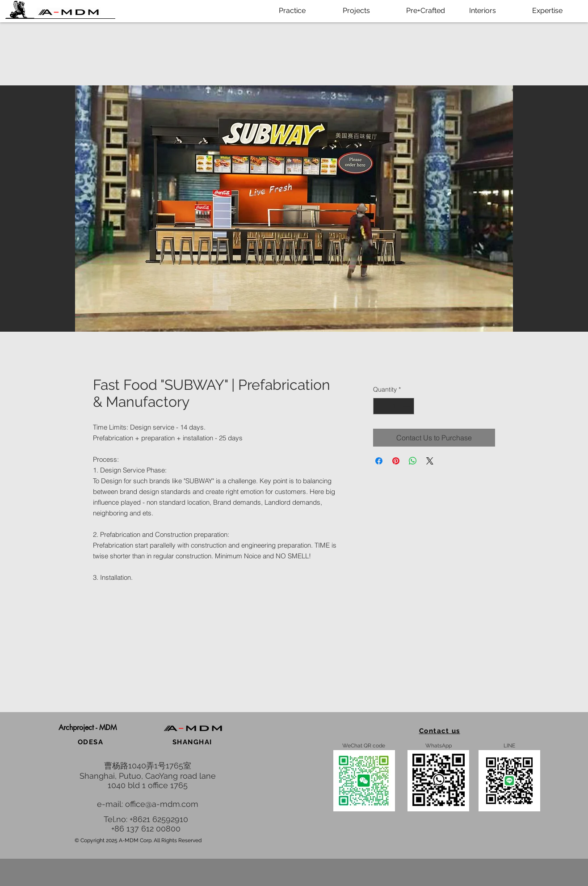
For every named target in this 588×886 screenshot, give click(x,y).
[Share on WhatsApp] (413, 461)
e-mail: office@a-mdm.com (148, 804)
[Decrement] (380, 406)
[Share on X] (430, 461)
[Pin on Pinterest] (396, 461)
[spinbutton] (394, 406)
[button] (87, 728)
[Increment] (407, 406)
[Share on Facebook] (379, 461)
